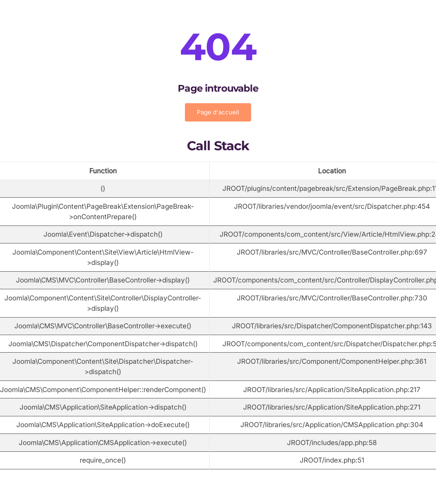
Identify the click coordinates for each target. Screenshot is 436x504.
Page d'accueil (218, 112)
